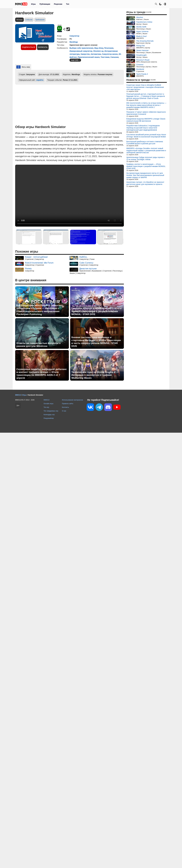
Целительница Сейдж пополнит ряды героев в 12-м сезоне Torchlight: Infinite (145, 158)
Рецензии (58, 4)
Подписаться (29, 47)
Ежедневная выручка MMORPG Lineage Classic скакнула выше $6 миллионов (146, 120)
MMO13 (47, 400)
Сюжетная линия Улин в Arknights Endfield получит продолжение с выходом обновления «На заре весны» (145, 87)
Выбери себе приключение (81, 48)
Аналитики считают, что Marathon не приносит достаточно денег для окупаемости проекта (145, 183)
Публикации (45, 4)
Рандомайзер (49, 418)
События (29, 20)
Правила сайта (68, 404)
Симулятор (74, 36)
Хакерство (85, 54)
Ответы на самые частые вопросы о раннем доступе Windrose (39, 345)
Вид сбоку (99, 48)
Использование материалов (72, 400)
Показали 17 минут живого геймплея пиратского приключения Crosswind (146, 113)
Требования (40, 20)
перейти (40, 80)
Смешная (115, 57)
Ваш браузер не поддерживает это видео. (70, 196)
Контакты (65, 407)
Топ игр (46, 407)
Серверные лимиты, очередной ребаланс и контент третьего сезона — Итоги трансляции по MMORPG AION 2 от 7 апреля (42, 374)
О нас (64, 411)
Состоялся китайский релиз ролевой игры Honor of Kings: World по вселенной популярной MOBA (146, 136)
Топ (68, 4)
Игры (33, 4)
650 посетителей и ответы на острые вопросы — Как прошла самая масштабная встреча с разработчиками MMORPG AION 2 (146, 105)
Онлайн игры (49, 404)
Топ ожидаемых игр (51, 411)
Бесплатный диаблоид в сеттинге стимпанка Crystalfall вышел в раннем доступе (145, 143)
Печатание (109, 48)
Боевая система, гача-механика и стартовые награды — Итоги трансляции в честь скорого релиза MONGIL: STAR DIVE (96, 342)
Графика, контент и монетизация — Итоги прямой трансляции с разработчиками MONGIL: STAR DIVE (96, 311)
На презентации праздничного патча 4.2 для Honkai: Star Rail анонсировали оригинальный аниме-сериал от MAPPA (145, 175)
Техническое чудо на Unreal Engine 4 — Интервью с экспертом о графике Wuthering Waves (95, 375)
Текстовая (105, 57)
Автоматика (96, 54)
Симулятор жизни (110, 54)
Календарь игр (49, 415)
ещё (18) (75, 60)
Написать (43, 47)
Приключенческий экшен (89, 57)
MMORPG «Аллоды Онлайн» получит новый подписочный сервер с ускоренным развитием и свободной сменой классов (146, 151)
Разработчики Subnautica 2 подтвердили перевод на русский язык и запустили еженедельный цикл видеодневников (143, 128)
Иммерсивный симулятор (81, 51)
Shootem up (98, 51)
